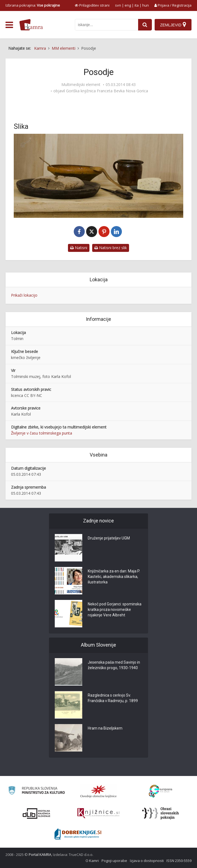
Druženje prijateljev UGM (109, 538)
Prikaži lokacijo (24, 295)
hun (146, 5)
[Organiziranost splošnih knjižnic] (98, 791)
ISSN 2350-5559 (179, 861)
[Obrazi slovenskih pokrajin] (161, 813)
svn (118, 5)
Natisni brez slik (111, 248)
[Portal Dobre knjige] (78, 834)
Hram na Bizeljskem (105, 728)
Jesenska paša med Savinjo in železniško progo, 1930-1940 (114, 665)
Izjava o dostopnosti (147, 861)
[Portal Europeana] (161, 791)
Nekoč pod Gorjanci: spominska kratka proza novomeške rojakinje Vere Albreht (115, 610)
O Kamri (92, 861)
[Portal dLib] (37, 813)
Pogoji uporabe (114, 861)
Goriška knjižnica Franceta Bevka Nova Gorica (107, 91)
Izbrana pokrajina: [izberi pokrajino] (33, 5)
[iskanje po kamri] (106, 25)
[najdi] (145, 25)
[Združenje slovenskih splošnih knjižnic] (98, 813)
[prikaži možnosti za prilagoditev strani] (92, 5)
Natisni (79, 248)
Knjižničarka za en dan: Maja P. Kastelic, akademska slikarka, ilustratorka (114, 577)
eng (128, 5)
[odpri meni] (9, 25)
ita (137, 5)
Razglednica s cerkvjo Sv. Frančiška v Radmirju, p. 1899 (113, 698)
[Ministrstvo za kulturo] (36, 791)
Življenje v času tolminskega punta (42, 433)
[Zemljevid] (173, 25)
